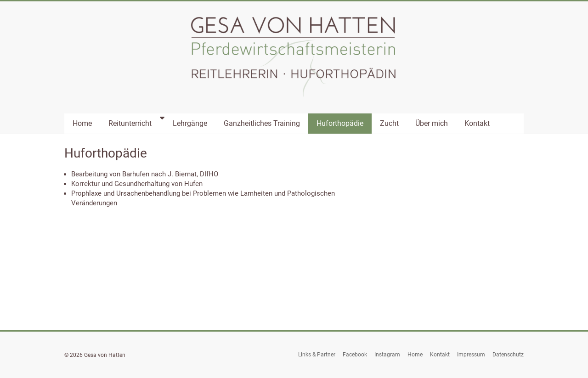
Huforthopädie (340, 123)
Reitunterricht (130, 123)
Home (82, 123)
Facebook (355, 355)
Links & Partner (317, 355)
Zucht (389, 123)
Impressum (471, 355)
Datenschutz (508, 355)
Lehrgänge (190, 123)
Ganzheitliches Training (262, 123)
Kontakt (477, 123)
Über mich (432, 123)
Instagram (387, 355)
